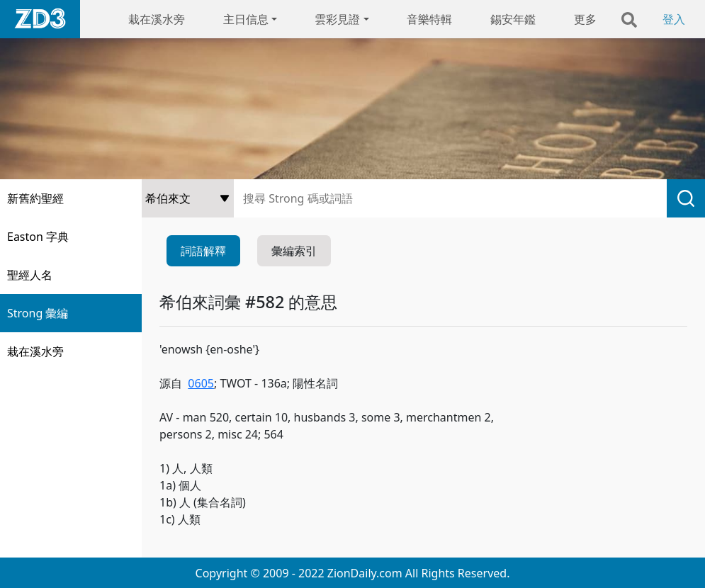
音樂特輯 (429, 19)
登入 (674, 19)
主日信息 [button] (246, 19)
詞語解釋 (203, 251)
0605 (201, 383)
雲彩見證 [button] (337, 19)
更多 (585, 19)
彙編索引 (294, 251)
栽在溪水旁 (157, 19)
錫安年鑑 (513, 19)
